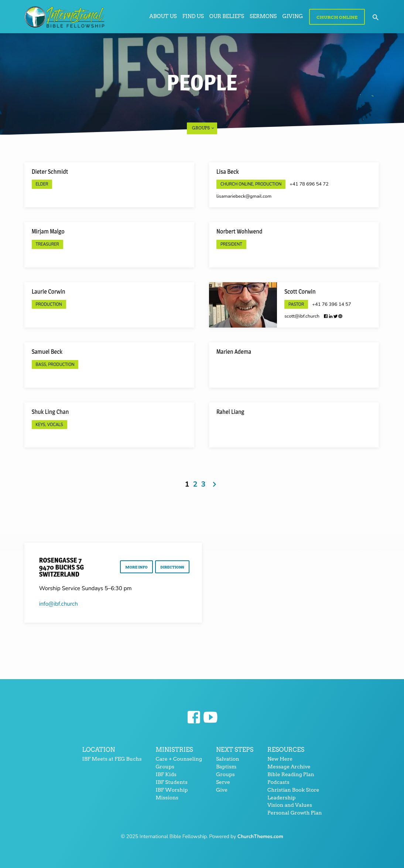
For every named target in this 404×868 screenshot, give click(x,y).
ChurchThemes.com (260, 836)
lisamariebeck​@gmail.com (244, 196)
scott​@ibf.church (302, 316)
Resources (286, 750)
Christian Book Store (293, 790)
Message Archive (289, 767)
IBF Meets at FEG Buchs (112, 759)
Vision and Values (290, 805)
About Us (163, 16)
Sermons (263, 16)
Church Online (337, 17)
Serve (223, 782)
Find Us (193, 16)
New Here (280, 759)
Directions (171, 568)
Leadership (281, 798)
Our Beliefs (227, 16)
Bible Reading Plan (291, 774)
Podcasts (278, 782)
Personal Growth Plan (295, 813)
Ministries (174, 750)
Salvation (228, 759)
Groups (203, 128)
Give (222, 790)
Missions (167, 798)
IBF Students (171, 782)
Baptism (226, 767)
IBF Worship (172, 790)
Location (98, 750)
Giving (293, 16)
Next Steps (235, 750)
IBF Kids (166, 774)
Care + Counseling (179, 759)
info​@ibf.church (59, 604)
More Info (134, 568)
